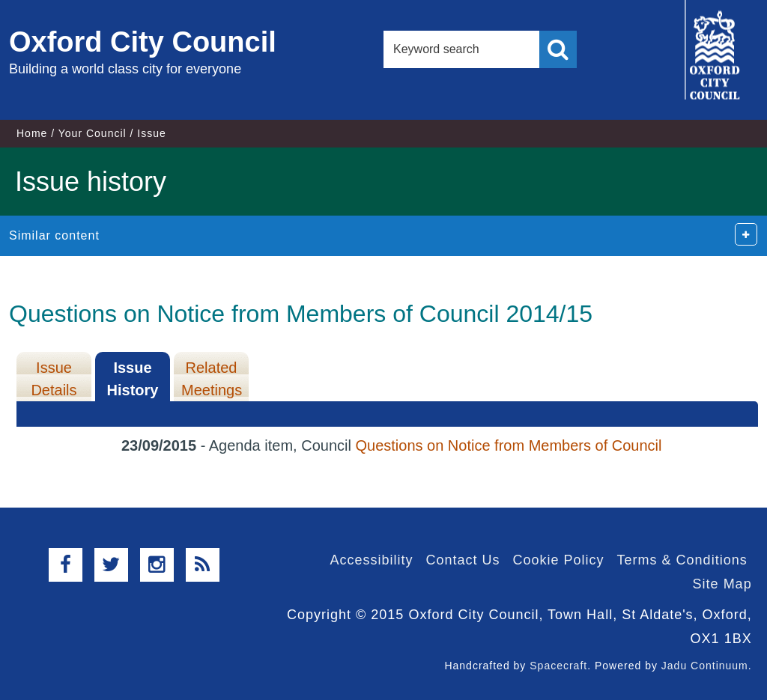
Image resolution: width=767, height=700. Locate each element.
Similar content (54, 235)
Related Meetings (212, 379)
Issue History (133, 379)
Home (32, 133)
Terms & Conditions (682, 560)
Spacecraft (558, 666)
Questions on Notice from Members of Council (508, 445)
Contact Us (463, 560)
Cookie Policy (559, 560)
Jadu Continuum (705, 666)
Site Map (722, 584)
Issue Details (54, 379)
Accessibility (371, 560)
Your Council (93, 133)
